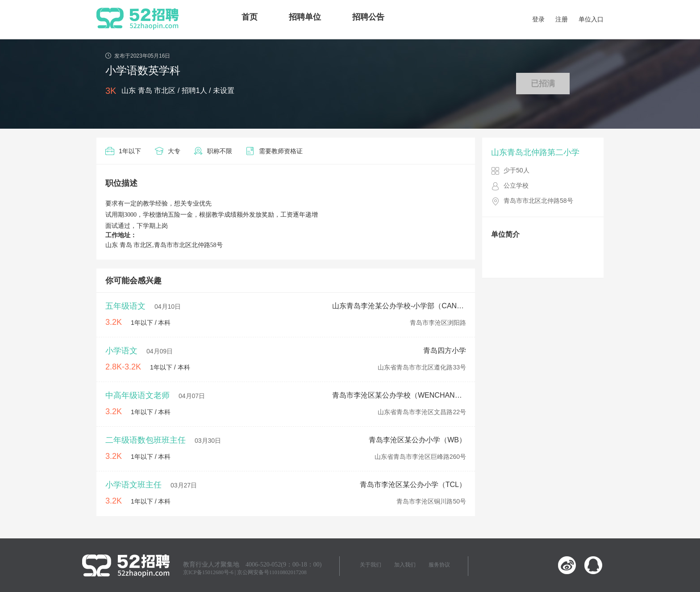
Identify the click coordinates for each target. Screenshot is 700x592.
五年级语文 (125, 306)
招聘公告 (368, 17)
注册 (562, 19)
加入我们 (405, 565)
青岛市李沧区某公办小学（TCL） (413, 485)
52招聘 (137, 19)
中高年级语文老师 (137, 395)
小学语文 (121, 351)
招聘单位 (305, 17)
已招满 (543, 84)
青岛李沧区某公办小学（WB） (417, 440)
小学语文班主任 (133, 485)
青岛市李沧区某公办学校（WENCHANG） (399, 395)
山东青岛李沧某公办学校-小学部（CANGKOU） (399, 306)
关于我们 (371, 565)
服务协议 (439, 565)
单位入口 (591, 19)
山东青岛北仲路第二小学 (535, 152)
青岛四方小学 (445, 351)
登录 (538, 19)
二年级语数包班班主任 (146, 440)
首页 (250, 17)
